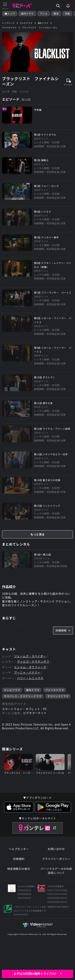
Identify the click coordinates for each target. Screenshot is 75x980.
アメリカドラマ (55, 690)
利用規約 (19, 859)
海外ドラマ (33, 690)
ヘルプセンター (19, 849)
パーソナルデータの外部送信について (56, 871)
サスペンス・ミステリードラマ (23, 696)
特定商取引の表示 (19, 869)
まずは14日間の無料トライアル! (37, 974)
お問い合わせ (56, 849)
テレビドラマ (12, 690)
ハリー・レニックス (30, 678)
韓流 (56, 13)
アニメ (44, 13)
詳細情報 (63, 630)
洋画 (67, 13)
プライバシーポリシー (56, 859)
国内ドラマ (27, 13)
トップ (10, 13)
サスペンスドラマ (58, 696)
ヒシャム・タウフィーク (30, 667)
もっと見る (38, 534)
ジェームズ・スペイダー (30, 656)
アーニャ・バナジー (27, 672)
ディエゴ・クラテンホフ (33, 662)
